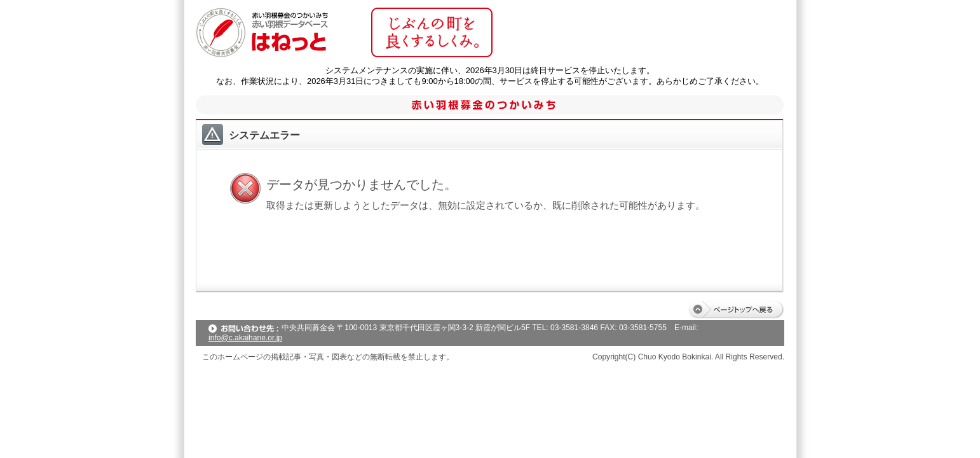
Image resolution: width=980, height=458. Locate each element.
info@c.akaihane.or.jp (245, 338)
